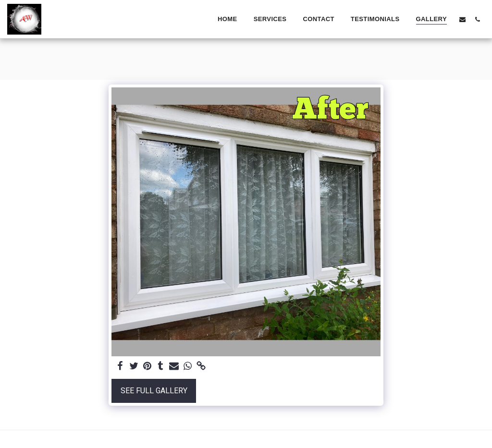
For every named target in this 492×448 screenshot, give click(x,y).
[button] (462, 19)
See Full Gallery (154, 391)
